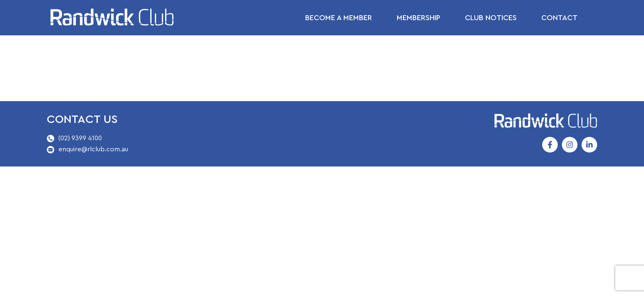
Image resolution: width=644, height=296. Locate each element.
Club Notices (491, 18)
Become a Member (339, 18)
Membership (419, 18)
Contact (559, 18)
